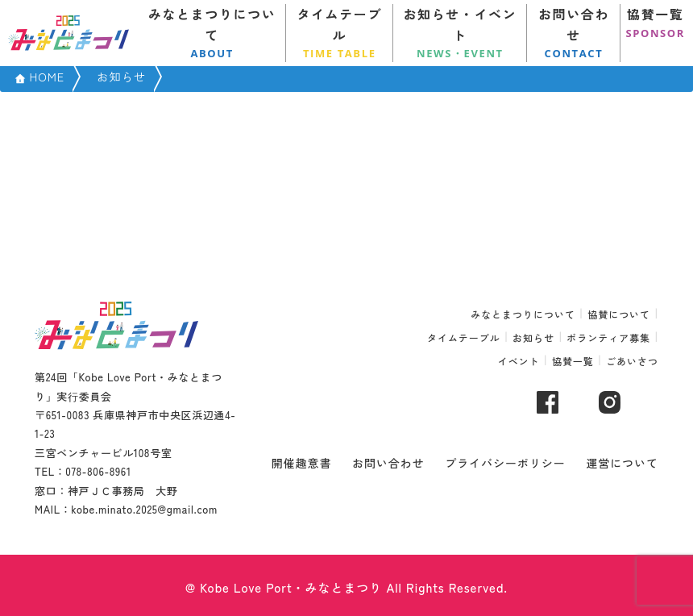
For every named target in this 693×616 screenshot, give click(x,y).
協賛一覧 (655, 23)
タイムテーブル (340, 33)
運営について (622, 463)
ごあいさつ (632, 361)
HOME (47, 76)
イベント (519, 361)
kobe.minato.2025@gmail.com (144, 509)
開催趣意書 (302, 463)
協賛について (619, 314)
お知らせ (533, 337)
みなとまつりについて (212, 33)
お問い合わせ (574, 33)
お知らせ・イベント (460, 33)
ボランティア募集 (608, 337)
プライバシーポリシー (505, 463)
